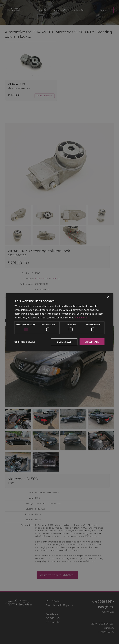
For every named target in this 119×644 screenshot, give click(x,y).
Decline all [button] (64, 342)
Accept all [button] (92, 342)
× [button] (108, 297)
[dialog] (59, 322)
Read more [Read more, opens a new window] (81, 317)
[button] (25, 342)
